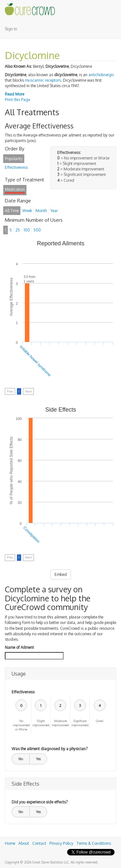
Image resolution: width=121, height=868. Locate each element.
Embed (61, 574)
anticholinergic (101, 75)
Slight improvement (41, 723)
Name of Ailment (19, 647)
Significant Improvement (80, 723)
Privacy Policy (61, 843)
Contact (39, 843)
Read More (15, 94)
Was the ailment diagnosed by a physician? (50, 749)
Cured (100, 721)
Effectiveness (23, 692)
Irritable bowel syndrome (35, 361)
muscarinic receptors (43, 80)
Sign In (11, 29)
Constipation (32, 534)
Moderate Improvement (60, 723)
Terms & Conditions (94, 843)
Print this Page (17, 100)
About (24, 843)
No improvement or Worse (21, 725)
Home (10, 843)
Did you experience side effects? (40, 802)
